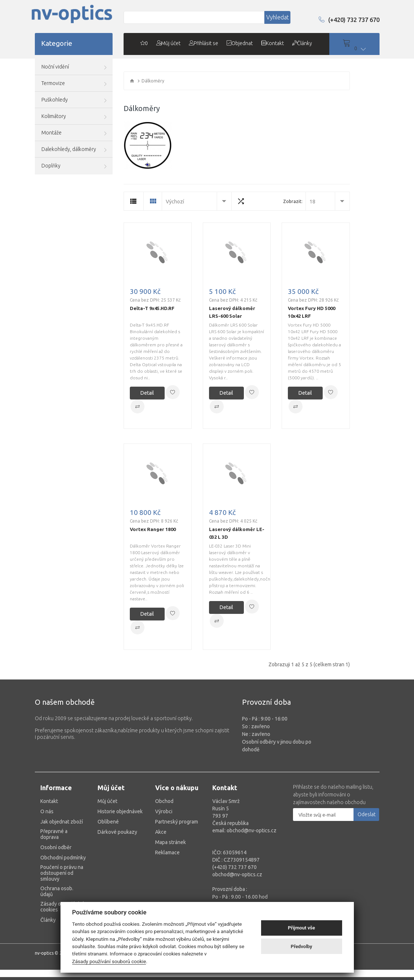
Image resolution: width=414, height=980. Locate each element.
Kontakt (49, 804)
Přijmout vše (301, 928)
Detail (147, 395)
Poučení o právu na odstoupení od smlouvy (62, 876)
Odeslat (367, 817)
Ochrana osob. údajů (57, 894)
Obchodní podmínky (63, 861)
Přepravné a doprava (54, 837)
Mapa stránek (171, 845)
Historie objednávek (120, 814)
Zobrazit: (293, 204)
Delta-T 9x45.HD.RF (152, 311)
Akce (161, 835)
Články (48, 923)
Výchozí (175, 204)
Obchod (164, 804)
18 (312, 204)
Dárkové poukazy (117, 835)
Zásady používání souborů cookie (109, 961)
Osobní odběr (56, 850)
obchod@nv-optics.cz (237, 877)
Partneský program (177, 825)
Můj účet (107, 804)
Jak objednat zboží (62, 825)
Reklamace (167, 855)
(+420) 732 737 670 (347, 25)
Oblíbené (108, 825)
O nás (47, 814)
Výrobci (164, 814)
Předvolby (302, 946)
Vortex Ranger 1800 (153, 532)
